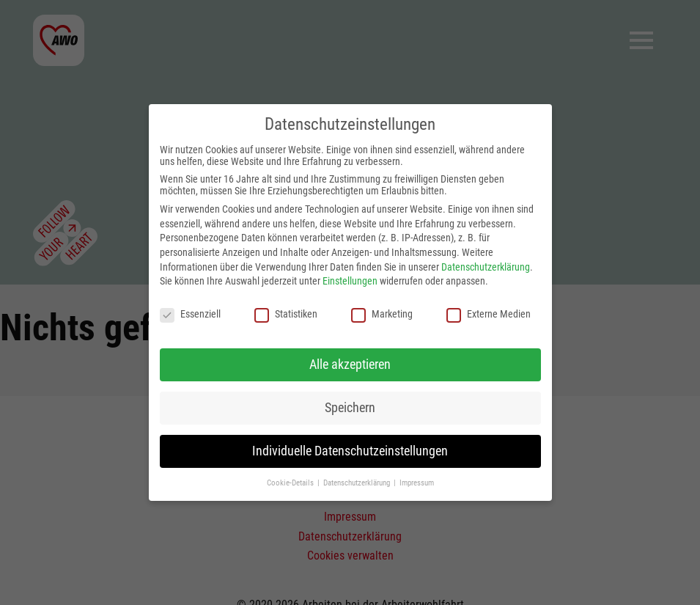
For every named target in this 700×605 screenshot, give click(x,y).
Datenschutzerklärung (486, 267)
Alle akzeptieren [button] (350, 364)
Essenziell (190, 314)
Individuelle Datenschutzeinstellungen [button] (350, 451)
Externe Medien (489, 314)
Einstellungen (350, 281)
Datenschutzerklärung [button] (358, 483)
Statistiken (286, 314)
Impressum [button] (417, 483)
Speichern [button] (350, 408)
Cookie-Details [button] (291, 483)
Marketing (382, 314)
